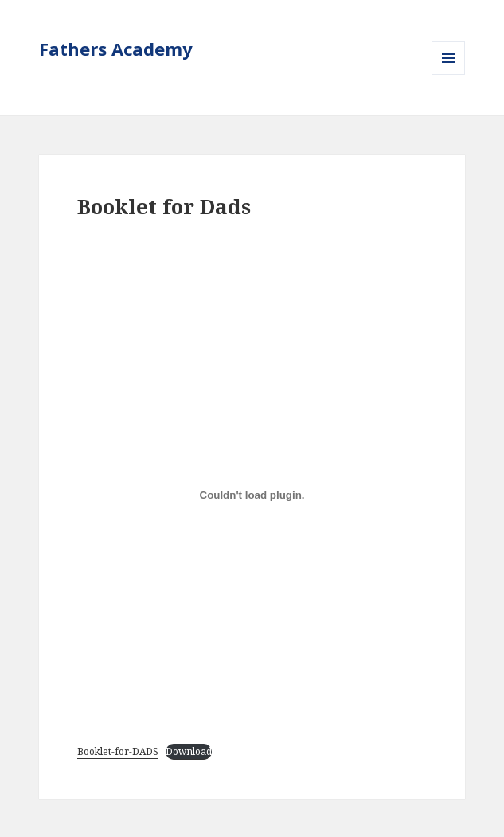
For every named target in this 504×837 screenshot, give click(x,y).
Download (189, 751)
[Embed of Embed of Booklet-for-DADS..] (252, 495)
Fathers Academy (116, 49)
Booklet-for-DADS (118, 751)
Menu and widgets (449, 74)
